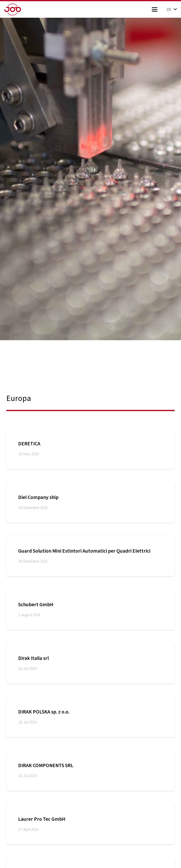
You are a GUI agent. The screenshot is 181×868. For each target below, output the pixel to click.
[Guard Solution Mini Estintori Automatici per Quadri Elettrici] (90, 556)
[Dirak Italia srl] (90, 663)
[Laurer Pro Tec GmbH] (90, 824)
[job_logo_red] (20, 9)
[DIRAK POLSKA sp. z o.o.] (90, 717)
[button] (154, 9)
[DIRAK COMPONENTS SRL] (90, 770)
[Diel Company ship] (90, 502)
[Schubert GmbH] (90, 609)
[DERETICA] (90, 449)
